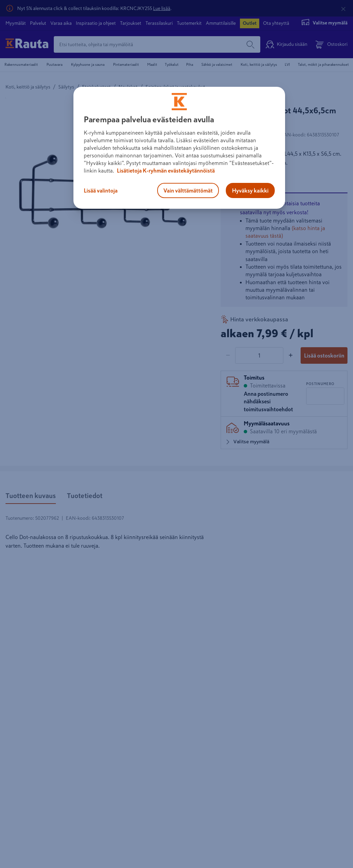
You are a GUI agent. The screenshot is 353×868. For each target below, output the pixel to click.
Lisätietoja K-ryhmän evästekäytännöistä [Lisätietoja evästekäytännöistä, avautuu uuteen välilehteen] (165, 170)
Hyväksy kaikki (250, 190)
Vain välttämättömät (188, 190)
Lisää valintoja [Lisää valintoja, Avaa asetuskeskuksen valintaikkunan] (101, 190)
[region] (179, 148)
